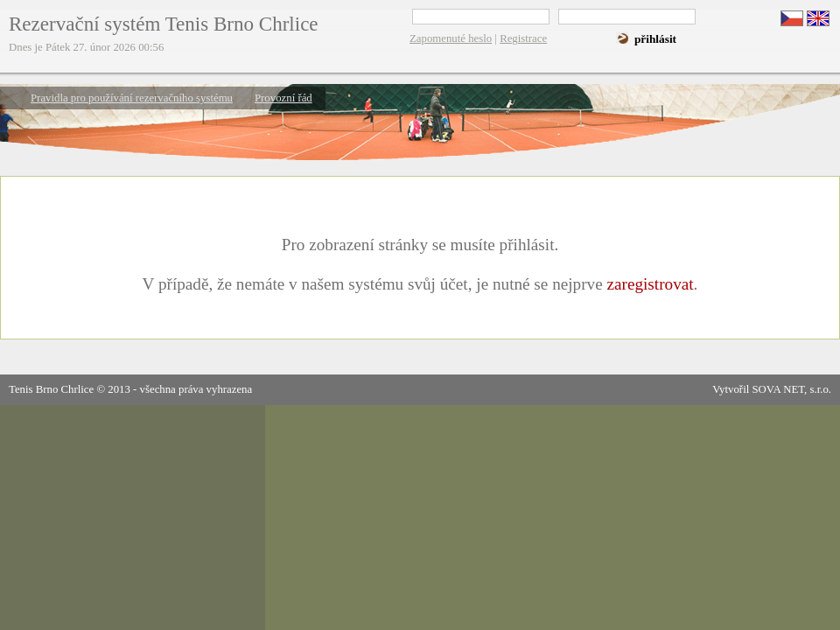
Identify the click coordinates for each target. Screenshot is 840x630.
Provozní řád (283, 98)
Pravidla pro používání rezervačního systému (132, 98)
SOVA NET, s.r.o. (791, 389)
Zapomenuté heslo (451, 38)
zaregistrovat (650, 284)
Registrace (523, 38)
